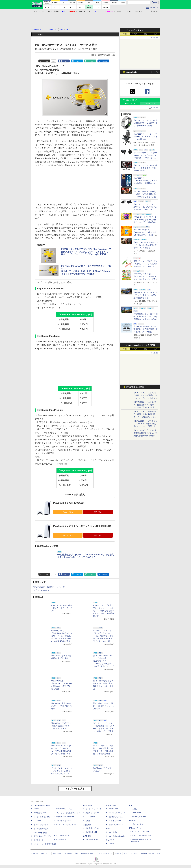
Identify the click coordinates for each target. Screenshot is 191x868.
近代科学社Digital (92, 839)
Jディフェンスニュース (117, 813)
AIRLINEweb (113, 809)
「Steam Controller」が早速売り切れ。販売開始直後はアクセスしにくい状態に (146, 329)
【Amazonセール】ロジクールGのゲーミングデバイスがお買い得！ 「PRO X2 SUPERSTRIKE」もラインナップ (146, 209)
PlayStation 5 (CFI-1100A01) (69, 503)
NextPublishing (62, 839)
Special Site (132, 72)
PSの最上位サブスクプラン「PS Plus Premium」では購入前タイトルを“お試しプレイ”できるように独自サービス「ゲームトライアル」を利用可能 (86, 252)
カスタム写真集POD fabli (142, 835)
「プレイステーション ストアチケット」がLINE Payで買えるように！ (62, 771)
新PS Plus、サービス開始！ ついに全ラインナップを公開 (104, 706)
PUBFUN (133, 821)
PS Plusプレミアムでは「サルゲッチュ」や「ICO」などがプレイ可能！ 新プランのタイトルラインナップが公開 (104, 636)
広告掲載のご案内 (71, 853)
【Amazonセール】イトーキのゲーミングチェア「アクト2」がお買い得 (146, 137)
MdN (108, 829)
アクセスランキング (135, 30)
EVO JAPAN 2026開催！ (135, 387)
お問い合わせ (58, 853)
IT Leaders (38, 821)
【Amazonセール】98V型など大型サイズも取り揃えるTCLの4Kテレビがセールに (145, 194)
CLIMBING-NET (91, 832)
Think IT (37, 809)
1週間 (145, 34)
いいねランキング (150, 104)
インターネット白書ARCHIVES (45, 844)
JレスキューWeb (115, 821)
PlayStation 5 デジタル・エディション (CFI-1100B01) (82, 526)
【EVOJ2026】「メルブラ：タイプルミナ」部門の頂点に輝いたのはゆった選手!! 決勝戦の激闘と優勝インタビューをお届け (146, 426)
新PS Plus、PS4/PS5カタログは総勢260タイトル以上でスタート (61, 726)
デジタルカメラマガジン (43, 836)
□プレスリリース (41, 590)
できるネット (39, 840)
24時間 (135, 34)
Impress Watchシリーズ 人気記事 (141, 345)
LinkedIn (105, 61)
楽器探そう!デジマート (94, 813)
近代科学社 (87, 836)
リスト (54, 61)
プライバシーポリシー (104, 853)
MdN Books (113, 832)
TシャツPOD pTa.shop (141, 831)
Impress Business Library (65, 817)
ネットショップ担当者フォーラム (68, 813)
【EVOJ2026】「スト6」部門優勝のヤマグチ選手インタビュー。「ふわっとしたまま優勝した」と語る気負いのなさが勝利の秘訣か (146, 398)
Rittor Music (87, 806)
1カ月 (155, 34)
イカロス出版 (111, 806)
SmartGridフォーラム (64, 809)
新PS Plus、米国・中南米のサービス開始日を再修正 (62, 706)
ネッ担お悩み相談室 (41, 829)
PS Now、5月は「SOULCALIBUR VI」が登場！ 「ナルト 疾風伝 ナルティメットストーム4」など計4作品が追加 (62, 636)
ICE (131, 806)
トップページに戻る (75, 789)
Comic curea (136, 813)
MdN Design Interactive (117, 836)
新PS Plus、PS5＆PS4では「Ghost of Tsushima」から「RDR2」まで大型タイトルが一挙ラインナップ (103, 661)
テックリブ (110, 840)
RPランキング (130, 104)
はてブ (79, 61)
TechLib (111, 843)
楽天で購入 (98, 512)
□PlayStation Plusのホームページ (49, 587)
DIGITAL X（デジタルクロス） (67, 825)
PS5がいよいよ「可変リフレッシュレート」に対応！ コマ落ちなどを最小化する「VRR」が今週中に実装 (104, 611)
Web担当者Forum (40, 813)
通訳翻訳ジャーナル (116, 817)
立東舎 (88, 821)
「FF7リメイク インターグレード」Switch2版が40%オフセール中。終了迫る (146, 245)
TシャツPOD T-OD (93, 817)
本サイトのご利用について (40, 853)
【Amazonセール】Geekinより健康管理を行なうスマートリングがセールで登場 (146, 123)
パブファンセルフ (138, 824)
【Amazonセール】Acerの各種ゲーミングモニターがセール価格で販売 (146, 168)
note (92, 61)
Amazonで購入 (68, 512)
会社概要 (118, 853)
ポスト (46, 61)
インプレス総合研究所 (42, 817)
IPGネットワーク (135, 828)
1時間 (125, 34)
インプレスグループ (131, 853)
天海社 (134, 809)
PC (90, 11)
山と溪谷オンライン (93, 828)
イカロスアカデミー (116, 825)
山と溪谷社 (87, 825)
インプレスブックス (64, 835)
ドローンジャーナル (41, 825)
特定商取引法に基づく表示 (151, 853)
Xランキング (132, 100)
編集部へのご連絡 (87, 853)
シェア (65, 61)
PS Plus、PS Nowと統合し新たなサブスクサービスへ (62, 608)
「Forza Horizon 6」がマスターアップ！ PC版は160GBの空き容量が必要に (146, 295)
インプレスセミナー (64, 821)
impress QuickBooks (139, 817)
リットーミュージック (94, 809)
